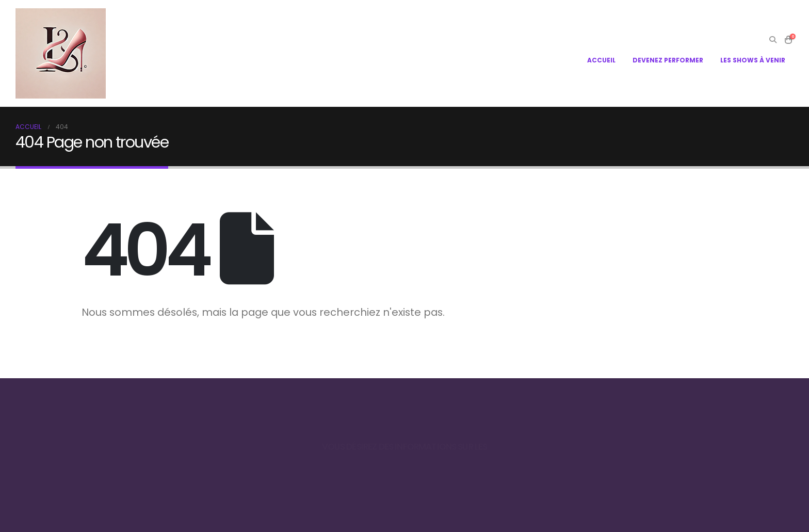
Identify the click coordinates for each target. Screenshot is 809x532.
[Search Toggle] (773, 40)
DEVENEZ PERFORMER (668, 60)
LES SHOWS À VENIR (753, 60)
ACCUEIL (601, 60)
